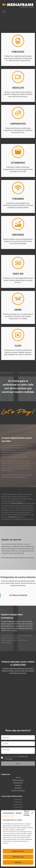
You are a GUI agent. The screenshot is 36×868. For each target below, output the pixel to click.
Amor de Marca (18, 503)
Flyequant (12, 517)
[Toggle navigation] (4, 12)
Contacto (18, 788)
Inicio (18, 777)
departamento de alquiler (11, 560)
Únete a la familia (18, 791)
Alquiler (18, 785)
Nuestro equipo (18, 780)
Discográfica (18, 783)
